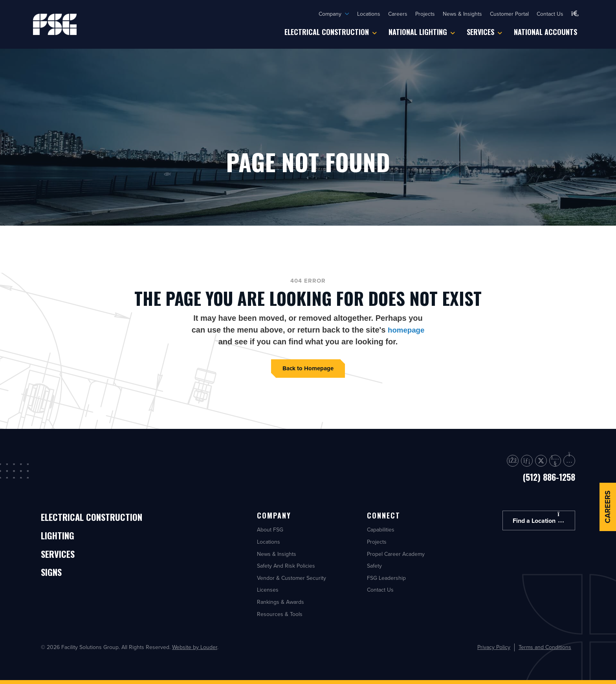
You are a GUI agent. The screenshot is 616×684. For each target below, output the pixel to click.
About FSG (270, 530)
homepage (406, 330)
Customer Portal (509, 14)
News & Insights (462, 14)
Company (330, 14)
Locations (369, 14)
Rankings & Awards (280, 602)
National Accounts (545, 32)
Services (480, 32)
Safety (374, 566)
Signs (54, 578)
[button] (575, 14)
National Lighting (418, 32)
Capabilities (381, 530)
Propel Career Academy (396, 554)
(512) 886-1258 (549, 477)
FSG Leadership (386, 578)
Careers (398, 14)
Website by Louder (195, 647)
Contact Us (550, 14)
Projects (425, 14)
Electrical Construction (327, 32)
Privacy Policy (494, 647)
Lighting (62, 538)
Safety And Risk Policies (286, 566)
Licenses (268, 590)
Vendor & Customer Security (291, 578)
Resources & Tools (280, 614)
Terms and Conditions (545, 647)
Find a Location (539, 518)
